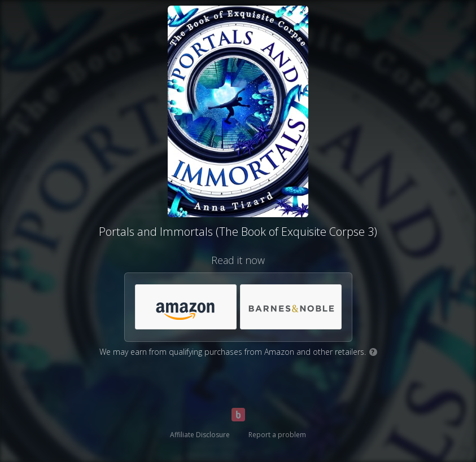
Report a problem (277, 435)
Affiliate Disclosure (200, 435)
